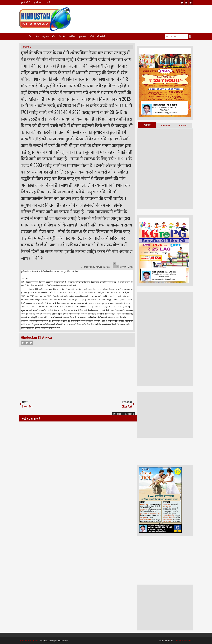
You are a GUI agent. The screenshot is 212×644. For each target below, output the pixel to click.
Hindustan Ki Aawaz (93, 267)
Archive (183, 125)
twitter (187, 3)
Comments (165, 125)
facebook (191, 3)
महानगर (46, 36)
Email (130, 267)
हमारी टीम (38, 3)
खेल (54, 36)
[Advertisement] (139, 15)
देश (30, 36)
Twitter (27, 343)
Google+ (31, 343)
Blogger (117, 414)
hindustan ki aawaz (183, 641)
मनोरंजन (72, 36)
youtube (182, 3)
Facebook (23, 343)
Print (123, 267)
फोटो (92, 36)
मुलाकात (83, 36)
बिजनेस (62, 36)
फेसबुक (147, 125)
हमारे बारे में (26, 3)
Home (24, 36)
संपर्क (48, 3)
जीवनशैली (101, 36)
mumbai (27, 47)
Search (191, 36)
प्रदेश (37, 36)
